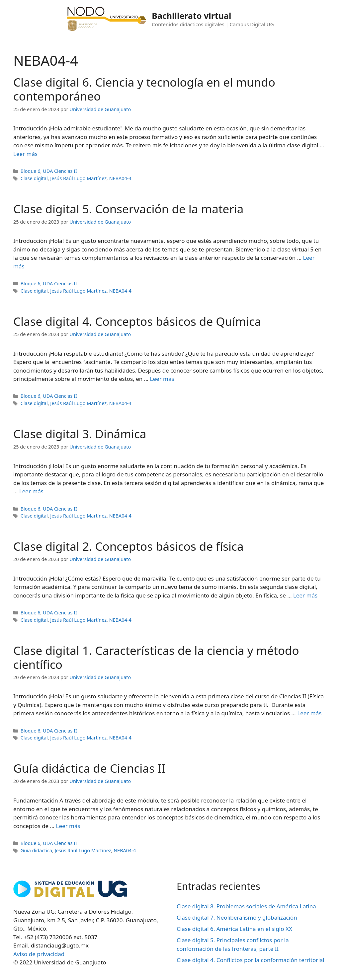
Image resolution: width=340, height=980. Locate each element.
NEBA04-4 (120, 178)
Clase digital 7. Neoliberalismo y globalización (237, 917)
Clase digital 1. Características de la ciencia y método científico (156, 657)
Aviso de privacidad (39, 954)
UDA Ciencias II (60, 171)
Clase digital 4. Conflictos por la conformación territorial (251, 960)
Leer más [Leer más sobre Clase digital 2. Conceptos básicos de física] (305, 595)
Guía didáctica (37, 850)
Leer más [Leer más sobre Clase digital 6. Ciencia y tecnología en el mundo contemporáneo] (25, 154)
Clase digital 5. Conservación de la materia (128, 209)
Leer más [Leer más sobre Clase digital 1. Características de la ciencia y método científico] (309, 713)
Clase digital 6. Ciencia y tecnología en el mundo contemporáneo (144, 89)
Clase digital (34, 178)
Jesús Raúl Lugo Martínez (78, 178)
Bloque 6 (31, 171)
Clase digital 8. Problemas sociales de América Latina (246, 906)
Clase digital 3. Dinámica (80, 434)
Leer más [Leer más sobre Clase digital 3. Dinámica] (31, 491)
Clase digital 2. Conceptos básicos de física (128, 546)
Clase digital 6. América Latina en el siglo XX (234, 929)
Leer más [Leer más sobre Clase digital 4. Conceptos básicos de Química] (162, 379)
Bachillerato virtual (191, 16)
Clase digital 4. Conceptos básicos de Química (137, 321)
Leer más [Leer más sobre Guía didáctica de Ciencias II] (68, 826)
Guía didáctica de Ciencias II (89, 768)
